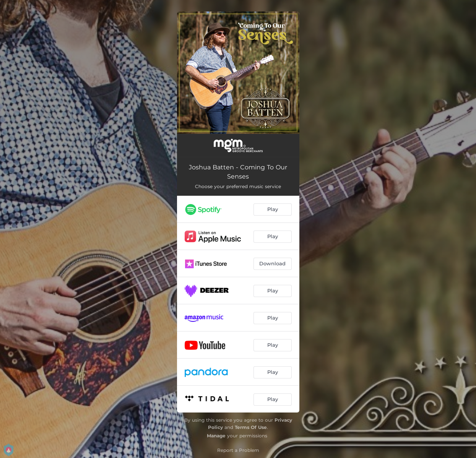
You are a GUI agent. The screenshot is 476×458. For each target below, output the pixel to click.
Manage (216, 436)
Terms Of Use (251, 427)
